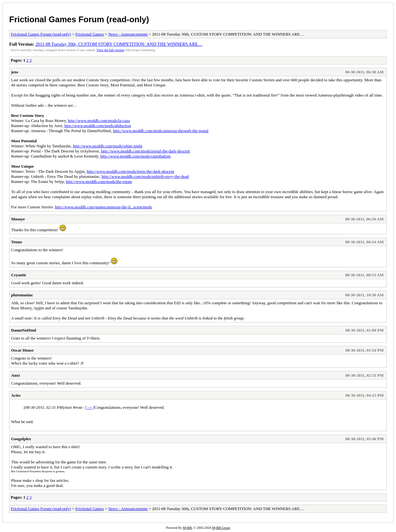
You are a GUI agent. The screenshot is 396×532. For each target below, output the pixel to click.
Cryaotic (19, 275)
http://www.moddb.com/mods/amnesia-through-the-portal (161, 131)
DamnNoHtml (24, 330)
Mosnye (18, 219)
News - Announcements (128, 34)
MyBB (187, 528)
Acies (16, 395)
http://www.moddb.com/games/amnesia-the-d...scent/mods (103, 207)
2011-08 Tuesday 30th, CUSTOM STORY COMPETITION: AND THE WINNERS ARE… (119, 44)
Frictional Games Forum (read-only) (79, 19)
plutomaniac (22, 295)
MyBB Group (221, 528)
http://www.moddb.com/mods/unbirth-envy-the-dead (145, 176)
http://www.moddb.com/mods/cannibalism (135, 156)
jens (15, 72)
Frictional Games (89, 34)
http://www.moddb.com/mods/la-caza (99, 121)
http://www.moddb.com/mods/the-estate (99, 182)
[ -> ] (89, 407)
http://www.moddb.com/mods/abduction (98, 126)
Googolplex (21, 439)
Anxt (15, 375)
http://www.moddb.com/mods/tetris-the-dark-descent (130, 171)
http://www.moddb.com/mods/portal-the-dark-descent (145, 151)
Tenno (16, 242)
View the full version (110, 50)
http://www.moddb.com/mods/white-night (108, 146)
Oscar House (22, 350)
